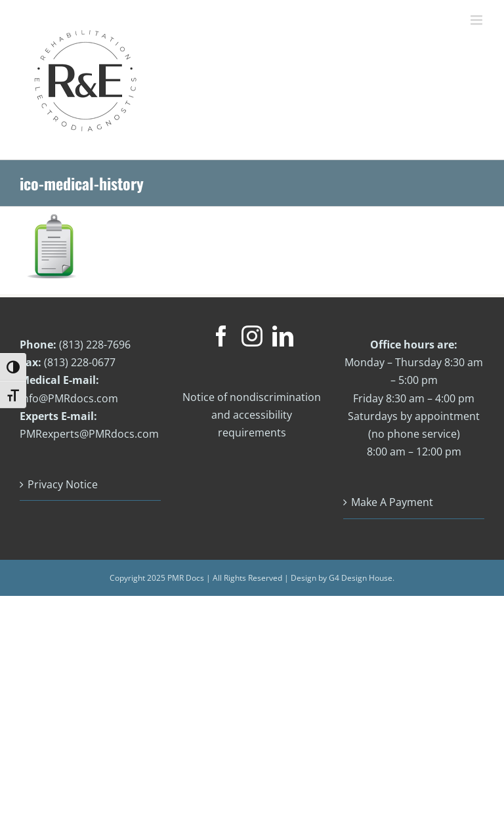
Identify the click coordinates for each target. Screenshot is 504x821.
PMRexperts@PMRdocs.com (89, 434)
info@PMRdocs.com (69, 398)
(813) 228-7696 (95, 345)
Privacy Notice (63, 484)
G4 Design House (361, 578)
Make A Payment (392, 502)
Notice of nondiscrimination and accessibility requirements (252, 415)
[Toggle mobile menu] (477, 20)
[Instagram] (252, 336)
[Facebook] (221, 336)
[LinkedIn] (283, 336)
